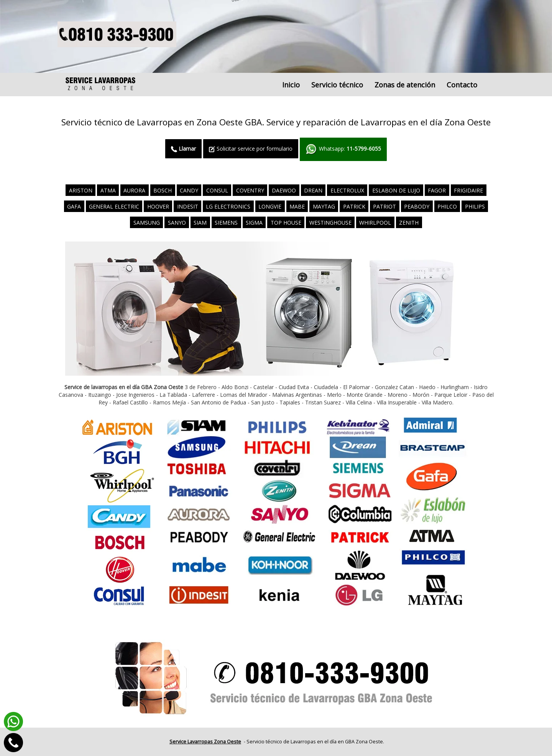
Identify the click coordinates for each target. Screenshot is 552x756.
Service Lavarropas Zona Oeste (205, 742)
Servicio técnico (337, 85)
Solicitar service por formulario (251, 149)
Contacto (462, 85)
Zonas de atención (405, 85)
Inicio (291, 85)
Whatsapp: (343, 149)
